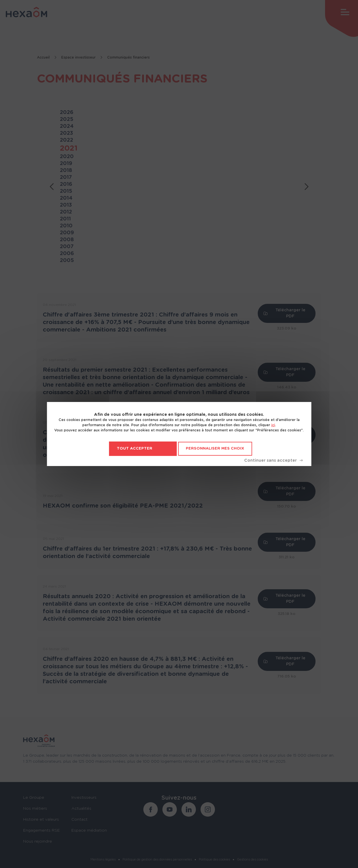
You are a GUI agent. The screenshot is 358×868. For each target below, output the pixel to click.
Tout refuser (273, 461)
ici (273, 425)
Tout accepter (135, 449)
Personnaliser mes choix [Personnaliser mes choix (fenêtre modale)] (215, 449)
